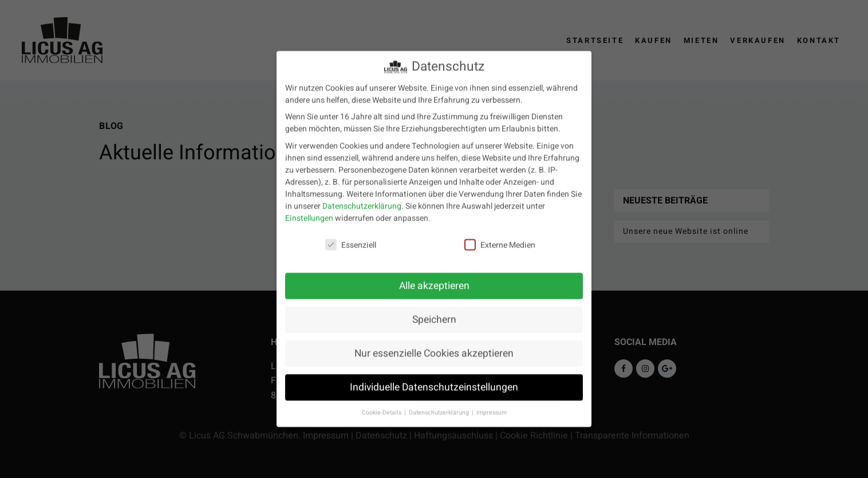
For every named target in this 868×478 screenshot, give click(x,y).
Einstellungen (309, 210)
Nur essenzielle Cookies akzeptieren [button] (434, 346)
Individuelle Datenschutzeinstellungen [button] (434, 380)
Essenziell (351, 238)
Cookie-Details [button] (382, 405)
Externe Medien (500, 238)
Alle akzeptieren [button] (434, 278)
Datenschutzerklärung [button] (440, 405)
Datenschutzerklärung (362, 198)
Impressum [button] (492, 405)
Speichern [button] (434, 312)
